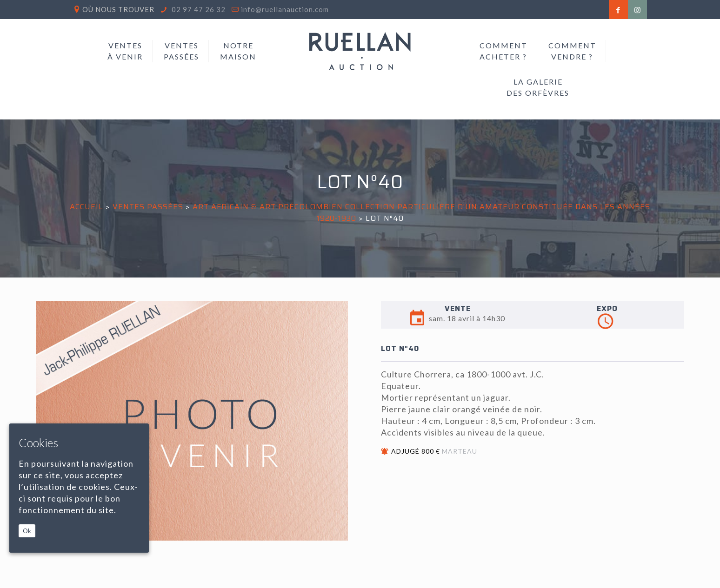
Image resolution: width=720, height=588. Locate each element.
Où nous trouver (118, 9)
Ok (27, 531)
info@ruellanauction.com (285, 9)
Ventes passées (148, 207)
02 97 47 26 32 (198, 9)
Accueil (87, 207)
